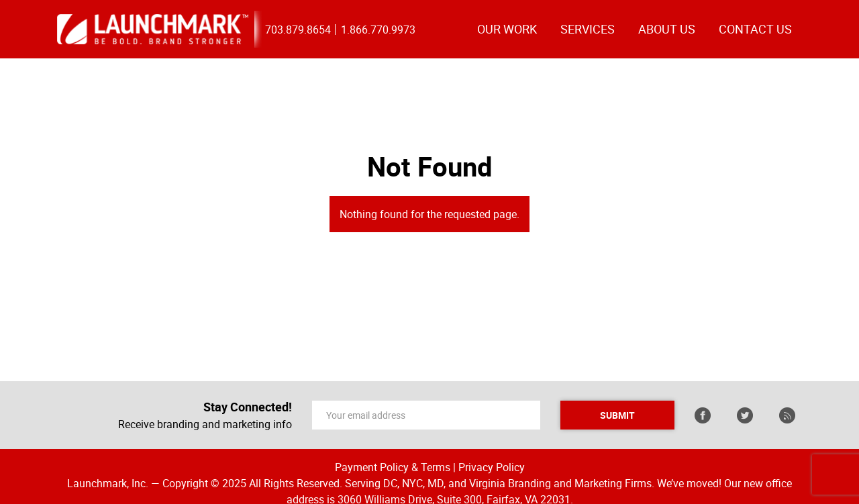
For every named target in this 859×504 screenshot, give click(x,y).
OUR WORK (507, 29)
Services (588, 29)
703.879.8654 (298, 30)
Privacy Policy (492, 467)
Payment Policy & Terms (393, 467)
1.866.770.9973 (378, 30)
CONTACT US (755, 29)
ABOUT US (667, 29)
